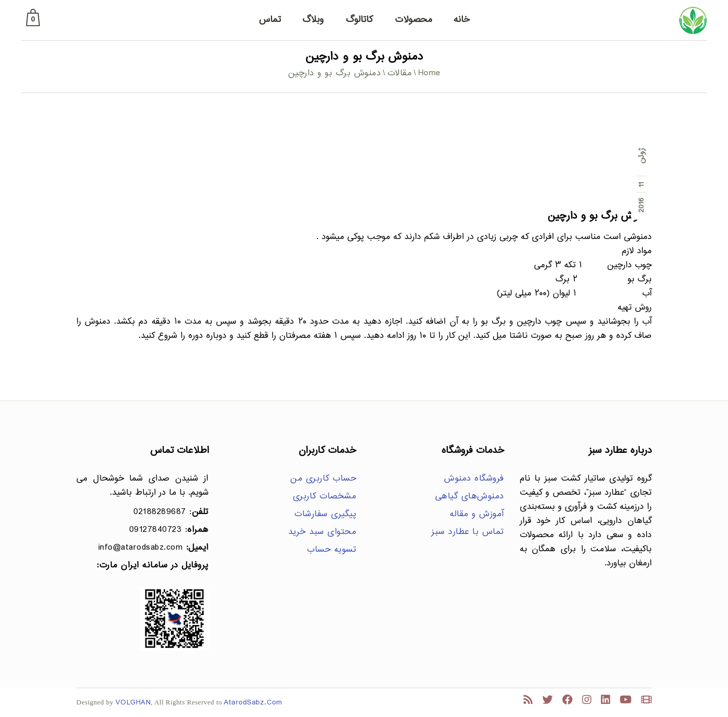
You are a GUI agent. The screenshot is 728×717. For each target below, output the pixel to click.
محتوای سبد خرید (322, 532)
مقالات (400, 73)
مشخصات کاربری (325, 497)
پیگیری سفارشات (325, 514)
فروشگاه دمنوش (474, 479)
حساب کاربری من (323, 479)
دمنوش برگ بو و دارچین (600, 216)
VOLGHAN (133, 703)
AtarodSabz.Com (253, 703)
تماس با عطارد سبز (468, 532)
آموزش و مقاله (477, 514)
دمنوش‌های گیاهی (470, 497)
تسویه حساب (332, 550)
